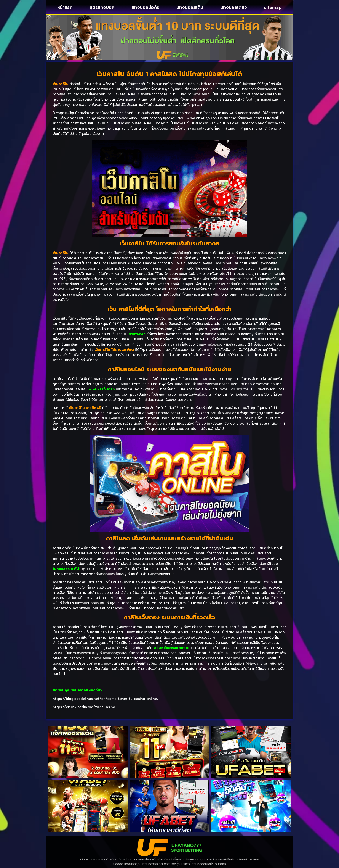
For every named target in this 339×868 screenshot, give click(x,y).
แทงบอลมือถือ (146, 7)
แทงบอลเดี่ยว (234, 7)
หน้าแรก (65, 7)
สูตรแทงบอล (102, 7)
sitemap (273, 7)
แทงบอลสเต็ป (190, 7)
